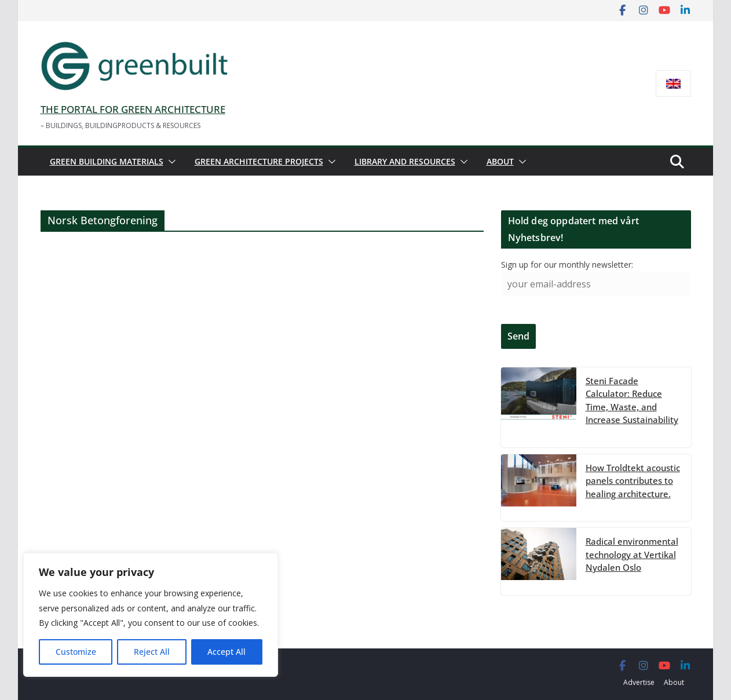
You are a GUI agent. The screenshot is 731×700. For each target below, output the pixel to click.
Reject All (152, 652)
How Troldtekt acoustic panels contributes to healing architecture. (633, 481)
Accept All (226, 652)
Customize (76, 652)
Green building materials (107, 161)
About (500, 161)
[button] (170, 162)
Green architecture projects (259, 161)
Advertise (639, 682)
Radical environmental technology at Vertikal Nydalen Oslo (632, 554)
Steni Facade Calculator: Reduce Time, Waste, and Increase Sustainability (632, 400)
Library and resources (405, 161)
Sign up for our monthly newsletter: (567, 265)
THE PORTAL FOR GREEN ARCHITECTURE (133, 109)
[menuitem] (673, 84)
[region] (151, 615)
